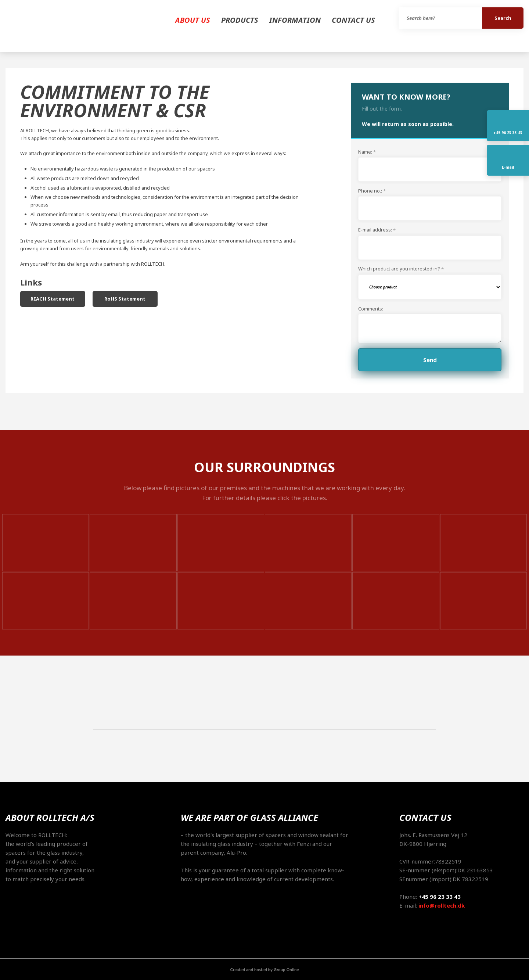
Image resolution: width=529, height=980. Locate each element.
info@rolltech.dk (442, 905)
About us (193, 20)
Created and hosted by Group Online (265, 970)
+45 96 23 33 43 (440, 897)
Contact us (353, 20)
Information (295, 20)
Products (240, 20)
